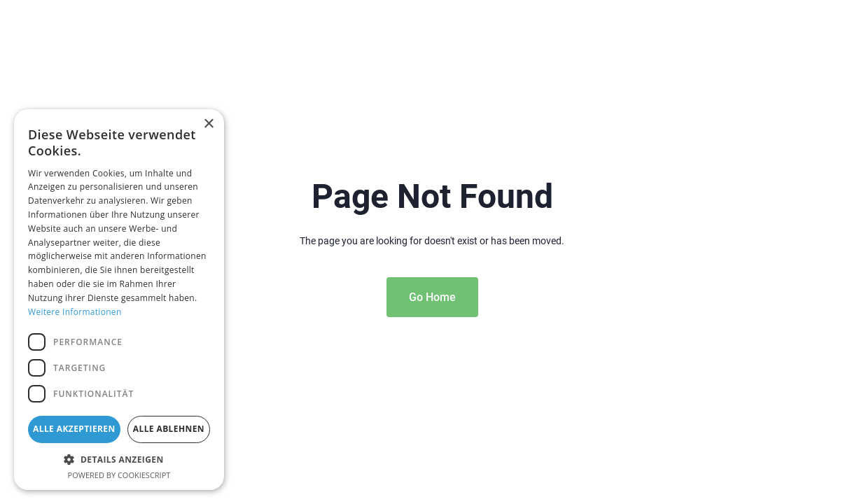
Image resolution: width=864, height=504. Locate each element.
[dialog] (119, 300)
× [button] (208, 124)
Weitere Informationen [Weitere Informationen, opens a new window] (75, 312)
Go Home (432, 297)
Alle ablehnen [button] (169, 429)
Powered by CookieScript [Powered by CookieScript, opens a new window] (119, 475)
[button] (119, 459)
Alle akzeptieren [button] (74, 429)
